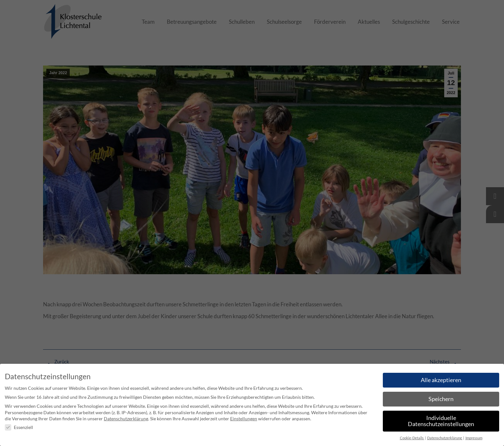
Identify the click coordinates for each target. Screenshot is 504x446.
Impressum (474, 438)
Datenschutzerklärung (126, 419)
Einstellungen (244, 419)
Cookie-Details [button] (412, 438)
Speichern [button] (441, 399)
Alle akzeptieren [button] (441, 380)
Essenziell (19, 427)
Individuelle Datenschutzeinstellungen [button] (441, 421)
